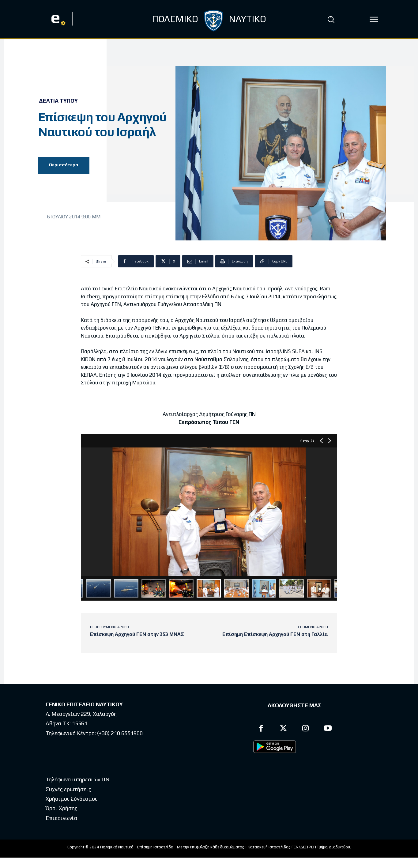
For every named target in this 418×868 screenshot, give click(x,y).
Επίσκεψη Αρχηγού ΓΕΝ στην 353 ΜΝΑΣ (137, 634)
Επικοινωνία (62, 828)
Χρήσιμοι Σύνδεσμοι (71, 809)
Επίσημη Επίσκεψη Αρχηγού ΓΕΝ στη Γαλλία (275, 634)
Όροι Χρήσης (62, 819)
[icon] (374, 19)
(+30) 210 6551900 (120, 733)
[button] (331, 19)
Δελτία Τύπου (58, 101)
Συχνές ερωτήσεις (68, 799)
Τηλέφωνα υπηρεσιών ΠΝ (78, 790)
